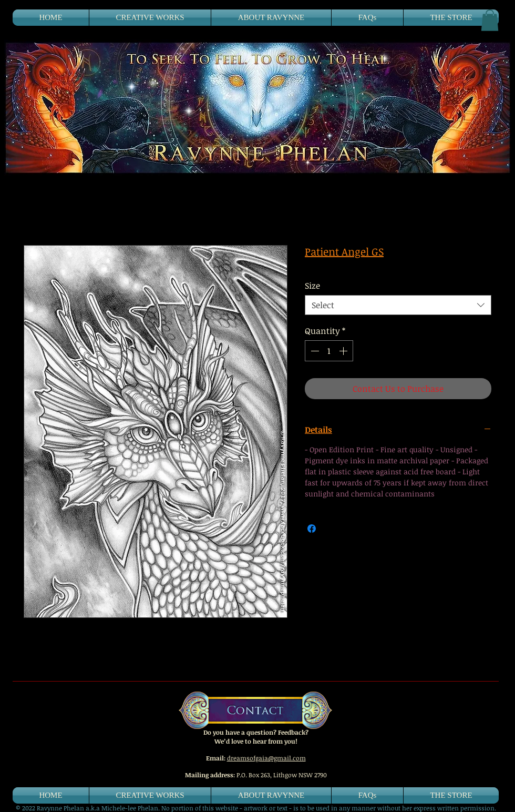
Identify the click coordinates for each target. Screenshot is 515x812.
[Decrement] (314, 351)
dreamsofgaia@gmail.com (266, 758)
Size (312, 286)
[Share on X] (332, 529)
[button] (490, 20)
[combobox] (398, 305)
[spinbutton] (329, 351)
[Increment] (344, 351)
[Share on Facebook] (312, 529)
